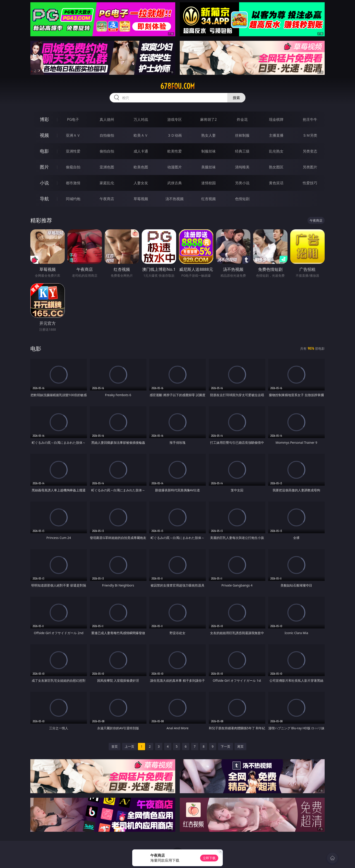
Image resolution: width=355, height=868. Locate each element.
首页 (115, 746)
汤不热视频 (175, 199)
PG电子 (73, 119)
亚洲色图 (107, 167)
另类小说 (242, 183)
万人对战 (141, 119)
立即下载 (209, 858)
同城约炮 (73, 199)
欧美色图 (141, 167)
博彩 (44, 119)
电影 (44, 151)
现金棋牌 (276, 119)
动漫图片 (175, 167)
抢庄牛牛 (310, 119)
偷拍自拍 (107, 151)
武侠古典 (175, 183)
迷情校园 (209, 183)
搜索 (236, 98)
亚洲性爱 (73, 151)
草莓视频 (141, 199)
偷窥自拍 (73, 167)
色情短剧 (242, 199)
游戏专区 (175, 119)
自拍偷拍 (107, 135)
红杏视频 (209, 199)
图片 (44, 167)
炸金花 (242, 119)
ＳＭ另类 (310, 135)
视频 (44, 135)
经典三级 (242, 151)
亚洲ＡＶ (73, 135)
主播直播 (276, 135)
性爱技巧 (310, 183)
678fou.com (177, 86)
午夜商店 (107, 199)
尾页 (240, 746)
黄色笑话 (276, 183)
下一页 (225, 746)
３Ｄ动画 (175, 135)
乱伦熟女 (276, 151)
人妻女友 (141, 183)
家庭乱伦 (107, 183)
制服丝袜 (209, 151)
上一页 (130, 746)
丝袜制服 (242, 135)
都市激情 (73, 183)
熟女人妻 (209, 135)
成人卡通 (141, 151)
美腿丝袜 (209, 167)
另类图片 (310, 167)
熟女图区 (276, 167)
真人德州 (107, 119)
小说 (44, 183)
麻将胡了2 (208, 119)
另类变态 (310, 151)
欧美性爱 (175, 151)
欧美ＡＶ (141, 135)
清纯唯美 (242, 167)
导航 (44, 199)
